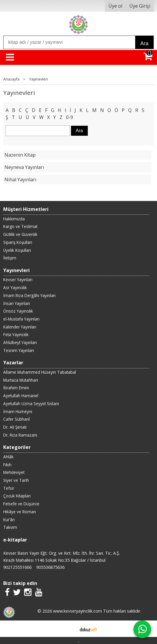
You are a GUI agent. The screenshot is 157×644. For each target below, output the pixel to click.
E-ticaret (69, 629)
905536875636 (50, 567)
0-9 (70, 117)
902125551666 (17, 567)
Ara (144, 43)
